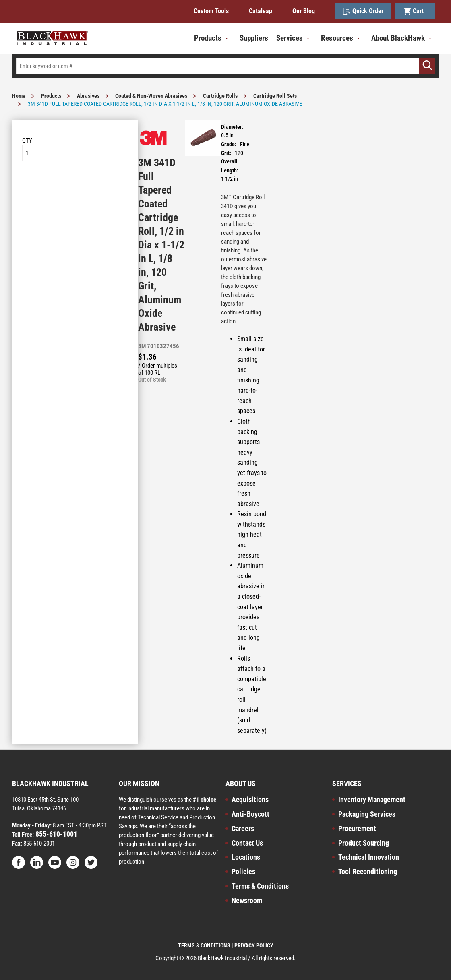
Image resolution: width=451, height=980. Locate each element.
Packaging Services (367, 814)
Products (51, 96)
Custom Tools (211, 11)
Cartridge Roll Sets (275, 96)
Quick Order (363, 11)
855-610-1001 (56, 834)
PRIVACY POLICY (254, 945)
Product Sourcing (364, 843)
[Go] (427, 66)
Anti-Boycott (250, 814)
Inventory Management (372, 799)
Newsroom (247, 900)
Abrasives (88, 96)
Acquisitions (250, 799)
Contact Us (247, 843)
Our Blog (304, 11)
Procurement (357, 828)
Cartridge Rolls (220, 96)
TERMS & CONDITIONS (204, 945)
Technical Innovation (369, 857)
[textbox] (225, 66)
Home (19, 96)
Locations (246, 857)
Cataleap (261, 11)
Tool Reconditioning (368, 871)
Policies (243, 871)
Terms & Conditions (260, 886)
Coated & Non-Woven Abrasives (151, 96)
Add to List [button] (75, 185)
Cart (415, 11)
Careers (243, 828)
